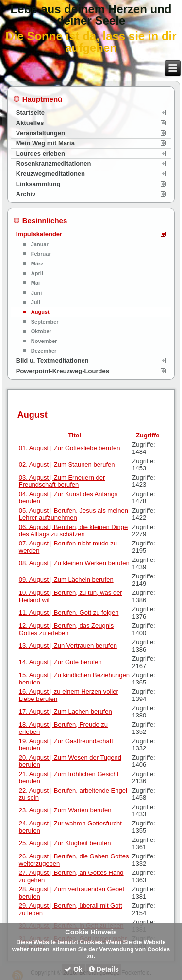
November (44, 341)
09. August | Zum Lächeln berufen (66, 580)
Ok (74, 969)
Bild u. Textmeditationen (52, 361)
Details (104, 969)
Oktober (41, 331)
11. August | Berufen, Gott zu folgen (69, 613)
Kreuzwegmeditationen (50, 174)
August (40, 312)
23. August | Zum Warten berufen (65, 810)
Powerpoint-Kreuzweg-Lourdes (63, 371)
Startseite (30, 113)
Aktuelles (30, 123)
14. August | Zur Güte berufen (60, 662)
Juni (37, 293)
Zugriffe (148, 435)
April (37, 273)
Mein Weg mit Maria (45, 143)
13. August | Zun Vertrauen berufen (68, 646)
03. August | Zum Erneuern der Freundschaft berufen (62, 481)
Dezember (44, 351)
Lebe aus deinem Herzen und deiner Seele (91, 15)
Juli (36, 302)
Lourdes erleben (41, 153)
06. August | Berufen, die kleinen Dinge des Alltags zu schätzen (74, 530)
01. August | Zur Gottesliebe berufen (70, 448)
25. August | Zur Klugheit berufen (65, 843)
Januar (40, 244)
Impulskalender (39, 234)
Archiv (26, 194)
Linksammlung (38, 184)
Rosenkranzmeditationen (54, 163)
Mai (35, 283)
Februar (41, 254)
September (45, 322)
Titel (74, 435)
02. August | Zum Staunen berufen (67, 464)
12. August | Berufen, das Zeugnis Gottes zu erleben (66, 629)
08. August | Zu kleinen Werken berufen (74, 563)
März (37, 264)
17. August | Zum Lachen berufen (66, 711)
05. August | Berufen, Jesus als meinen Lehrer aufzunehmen (74, 514)
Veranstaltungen (41, 133)
